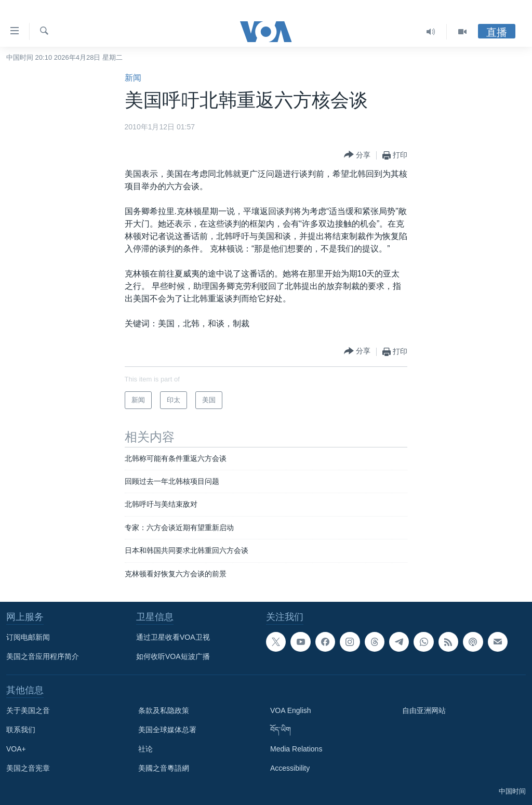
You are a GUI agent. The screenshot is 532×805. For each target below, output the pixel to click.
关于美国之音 (28, 710)
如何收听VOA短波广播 (173, 656)
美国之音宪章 (28, 768)
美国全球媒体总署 (167, 730)
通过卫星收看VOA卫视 (173, 637)
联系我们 (21, 730)
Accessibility (290, 768)
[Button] (357, 155)
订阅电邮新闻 (28, 637)
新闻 (133, 78)
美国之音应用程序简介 (43, 656)
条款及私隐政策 (164, 710)
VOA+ (16, 749)
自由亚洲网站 (424, 710)
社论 (145, 749)
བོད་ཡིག (281, 730)
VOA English (291, 710)
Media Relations (296, 749)
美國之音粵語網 (164, 768)
